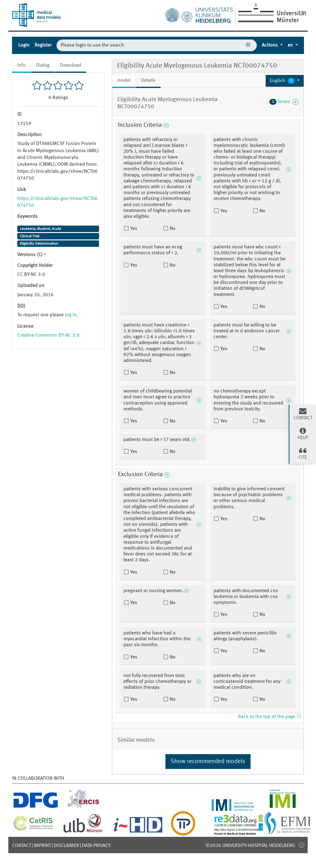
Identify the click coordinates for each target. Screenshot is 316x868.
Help (303, 434)
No (172, 229)
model (124, 81)
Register (43, 45)
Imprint (42, 846)
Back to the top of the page (269, 717)
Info (21, 65)
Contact (21, 846)
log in (71, 315)
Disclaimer (66, 846)
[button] (285, 81)
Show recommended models (208, 762)
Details (148, 81)
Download (71, 65)
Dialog (43, 65)
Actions (270, 45)
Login (24, 45)
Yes (133, 229)
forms (284, 102)
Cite (303, 453)
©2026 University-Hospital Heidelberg (250, 846)
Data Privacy (96, 846)
